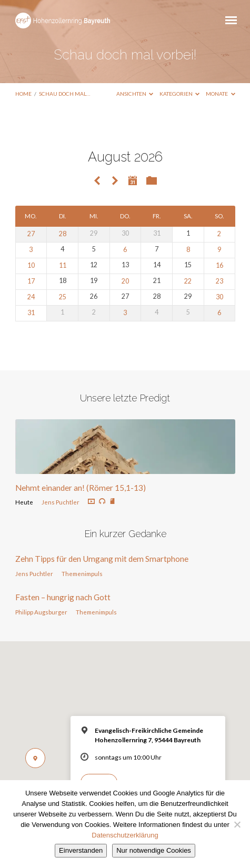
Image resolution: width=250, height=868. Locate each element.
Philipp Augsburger (41, 612)
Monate (221, 94)
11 (63, 265)
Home (23, 94)
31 (31, 313)
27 (31, 234)
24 (31, 297)
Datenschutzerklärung (125, 835)
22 (188, 281)
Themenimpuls (82, 574)
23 (219, 281)
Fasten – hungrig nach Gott (63, 597)
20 (125, 281)
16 (219, 265)
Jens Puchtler (61, 502)
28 (63, 234)
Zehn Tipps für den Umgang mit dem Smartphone (102, 559)
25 (63, 297)
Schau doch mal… (64, 94)
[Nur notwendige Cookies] (237, 824)
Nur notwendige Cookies (154, 850)
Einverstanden (81, 850)
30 (219, 297)
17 (31, 281)
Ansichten (135, 94)
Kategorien (180, 94)
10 (31, 265)
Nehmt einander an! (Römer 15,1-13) (81, 488)
